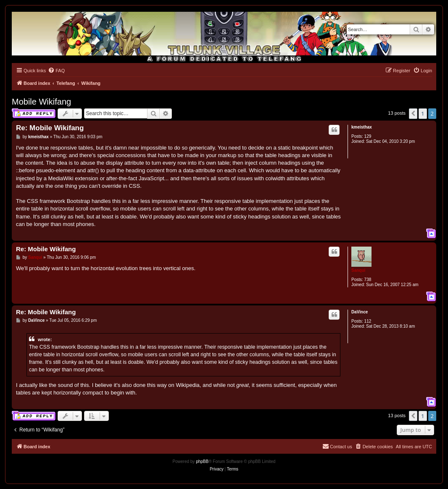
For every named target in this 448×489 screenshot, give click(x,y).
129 (368, 136)
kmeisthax (362, 127)
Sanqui (358, 270)
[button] (413, 113)
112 (368, 321)
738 (368, 280)
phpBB (202, 461)
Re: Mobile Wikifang (50, 128)
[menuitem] (56, 71)
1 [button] (423, 113)
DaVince (360, 312)
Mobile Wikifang (41, 102)
